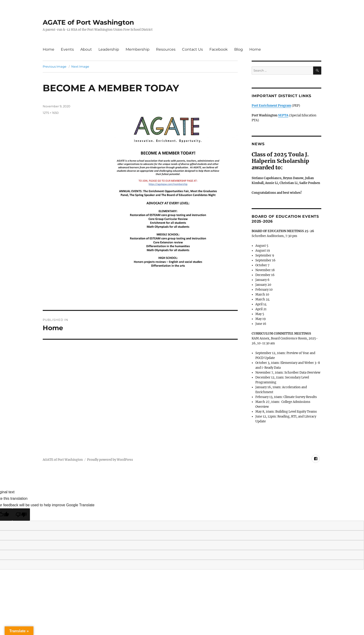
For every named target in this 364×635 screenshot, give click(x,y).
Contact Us (192, 49)
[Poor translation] (21, 515)
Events (67, 49)
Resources (166, 49)
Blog (239, 49)
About (86, 49)
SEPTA (283, 115)
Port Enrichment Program (271, 106)
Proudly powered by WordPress (110, 460)
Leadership (109, 49)
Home (49, 49)
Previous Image (55, 66)
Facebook (219, 49)
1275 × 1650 (51, 113)
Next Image (80, 66)
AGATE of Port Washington (88, 22)
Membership (138, 49)
